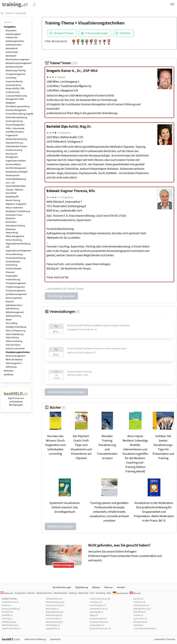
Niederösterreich (44, 593)
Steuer (9, 320)
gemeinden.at (52, 609)
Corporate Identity (14, 82)
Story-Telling (11, 323)
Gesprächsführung (14, 143)
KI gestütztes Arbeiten (16, 161)
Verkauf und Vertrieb (15, 349)
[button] (172, 5)
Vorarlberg (100, 593)
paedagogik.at (96, 612)
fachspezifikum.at (54, 599)
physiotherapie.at (98, 619)
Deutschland (120, 593)
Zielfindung (11, 367)
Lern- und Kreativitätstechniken (16, 184)
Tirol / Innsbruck (88, 330)
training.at (138, 625)
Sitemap (96, 587)
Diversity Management (16, 110)
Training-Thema (59, 23)
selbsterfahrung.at (142, 609)
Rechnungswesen (14, 298)
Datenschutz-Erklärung (35, 639)
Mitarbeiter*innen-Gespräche (14, 217)
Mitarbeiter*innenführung (18, 211)
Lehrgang (72, 330)
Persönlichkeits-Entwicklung (13, 263)
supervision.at (140, 619)
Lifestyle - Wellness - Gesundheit (15, 191)
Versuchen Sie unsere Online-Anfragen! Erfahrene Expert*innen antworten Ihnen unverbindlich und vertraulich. (132, 553)
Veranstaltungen (62, 312)
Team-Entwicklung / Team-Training (15, 336)
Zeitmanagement (14, 363)
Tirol (92, 593)
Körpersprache (13, 175)
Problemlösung (13, 280)
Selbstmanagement (15, 312)
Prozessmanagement (15, 291)
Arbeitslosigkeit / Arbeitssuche (13, 36)
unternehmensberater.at (145, 629)
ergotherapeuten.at (11, 629)
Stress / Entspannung (15, 331)
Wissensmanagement (16, 356)
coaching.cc (7, 619)
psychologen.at (97, 625)
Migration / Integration (16, 204)
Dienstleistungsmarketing (18, 106)
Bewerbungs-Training (16, 71)
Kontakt (121, 587)
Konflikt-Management (16, 168)
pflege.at (94, 615)
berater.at (6, 605)
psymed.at (138, 599)
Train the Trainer (13, 345)
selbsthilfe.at (139, 612)
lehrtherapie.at (53, 625)
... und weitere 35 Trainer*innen (64, 289)
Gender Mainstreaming (16, 139)
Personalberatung (14, 254)
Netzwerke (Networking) (12, 231)
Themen (10, 13)
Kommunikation (13, 164)
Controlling (11, 78)
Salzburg (73, 593)
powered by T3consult (165, 639)
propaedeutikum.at (99, 622)
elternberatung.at (10, 625)
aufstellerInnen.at (10, 602)
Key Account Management (12, 155)
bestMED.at (7, 615)
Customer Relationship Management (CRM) (16, 97)
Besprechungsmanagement (18, 63)
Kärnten (31, 593)
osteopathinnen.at (98, 609)
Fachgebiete (20, 13)
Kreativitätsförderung (16, 179)
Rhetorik (10, 302)
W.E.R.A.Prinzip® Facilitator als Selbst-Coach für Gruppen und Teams (99, 325)
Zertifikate (9, 375)
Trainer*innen (61, 63)
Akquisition (11, 31)
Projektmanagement (15, 287)
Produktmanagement (16, 283)
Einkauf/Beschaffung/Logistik (19, 114)
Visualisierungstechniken (18, 352)
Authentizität (12, 52)
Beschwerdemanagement (18, 60)
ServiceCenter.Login (62, 587)
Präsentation (12, 276)
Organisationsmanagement (18, 251)
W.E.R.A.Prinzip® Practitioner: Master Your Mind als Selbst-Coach (97, 349)
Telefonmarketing (14, 341)
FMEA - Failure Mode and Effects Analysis (15, 130)
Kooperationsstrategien (17, 172)
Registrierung (82, 587)
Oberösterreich (60, 593)
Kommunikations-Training (80, 372)
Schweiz (135, 593)
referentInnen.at (141, 605)
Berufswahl (11, 56)
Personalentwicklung (16, 258)
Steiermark (83, 593)
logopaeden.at (53, 629)
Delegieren (11, 103)
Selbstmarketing (13, 316)
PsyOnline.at (139, 602)
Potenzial (10, 272)
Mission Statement (14, 208)
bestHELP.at (7, 612)
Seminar (71, 353)
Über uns (109, 587)
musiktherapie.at (98, 605)
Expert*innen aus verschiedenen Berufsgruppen (16, 400)
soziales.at (138, 615)
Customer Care (13, 92)
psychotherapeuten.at (100, 629)
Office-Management (15, 236)
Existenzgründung (14, 121)
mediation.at (96, 602)
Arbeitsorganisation (15, 41)
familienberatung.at (55, 602)
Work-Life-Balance (14, 360)
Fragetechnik (12, 135)
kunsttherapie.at (54, 619)
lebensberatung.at (54, 622)
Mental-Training (13, 200)
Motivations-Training (15, 226)
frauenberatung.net (55, 605)
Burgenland (21, 593)
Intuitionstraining (14, 150)
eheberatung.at (9, 622)
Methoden (9, 371)
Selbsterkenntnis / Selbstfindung (14, 307)
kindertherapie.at (54, 615)
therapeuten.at (140, 622)
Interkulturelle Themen (16, 146)
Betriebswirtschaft (14, 67)
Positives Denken (14, 269)
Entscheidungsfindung (16, 117)
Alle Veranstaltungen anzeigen (66, 392)
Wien (109, 593)
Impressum (55, 639)
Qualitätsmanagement (16, 294)
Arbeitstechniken (14, 45)
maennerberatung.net (100, 599)
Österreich (7, 593)
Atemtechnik (12, 49)
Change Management (16, 74)
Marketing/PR (12, 197)
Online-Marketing (14, 240)
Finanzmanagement (15, 125)
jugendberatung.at (55, 612)
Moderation (11, 222)
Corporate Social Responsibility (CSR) (15, 87)
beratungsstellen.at (11, 609)
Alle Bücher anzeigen (60, 526)
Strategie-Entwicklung (16, 327)
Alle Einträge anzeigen (61, 296)
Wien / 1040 (83, 375)
